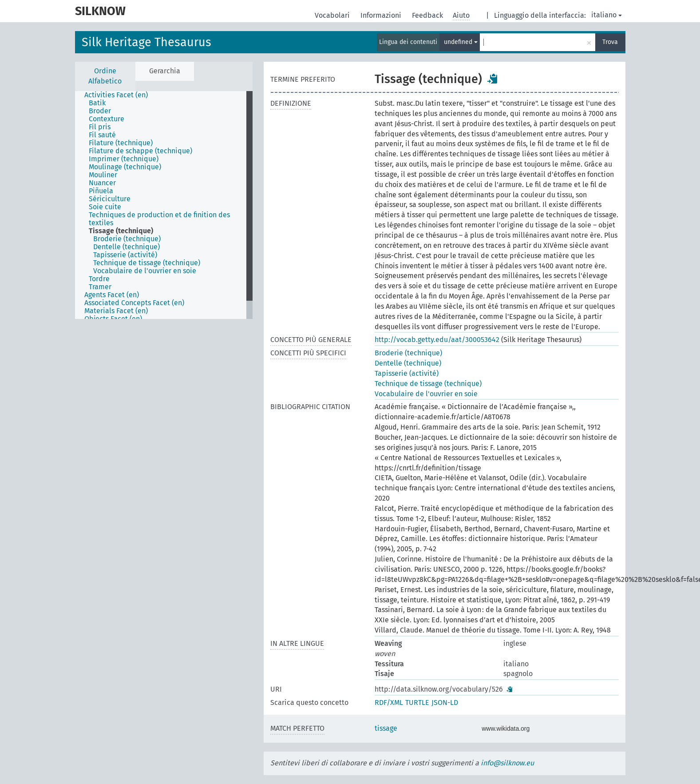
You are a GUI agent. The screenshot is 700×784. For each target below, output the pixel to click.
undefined (461, 42)
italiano (607, 15)
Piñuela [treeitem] (101, 191)
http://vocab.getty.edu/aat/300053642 (437, 340)
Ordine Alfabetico (105, 76)
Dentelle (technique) (408, 363)
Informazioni (382, 15)
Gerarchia (165, 71)
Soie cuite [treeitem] (105, 207)
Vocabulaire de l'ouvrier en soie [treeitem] (145, 271)
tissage (386, 728)
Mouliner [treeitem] (103, 175)
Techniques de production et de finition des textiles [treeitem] (159, 219)
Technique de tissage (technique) (428, 384)
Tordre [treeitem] (99, 279)
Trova (610, 42)
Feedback (428, 15)
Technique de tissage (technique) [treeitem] (147, 263)
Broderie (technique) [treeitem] (127, 239)
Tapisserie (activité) (407, 373)
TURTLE (417, 702)
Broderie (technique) (408, 353)
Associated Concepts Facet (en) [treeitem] (134, 303)
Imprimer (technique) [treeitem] (124, 159)
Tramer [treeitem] (100, 287)
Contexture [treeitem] (107, 119)
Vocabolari (333, 15)
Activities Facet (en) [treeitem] (116, 95)
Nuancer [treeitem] (102, 183)
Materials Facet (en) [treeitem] (116, 311)
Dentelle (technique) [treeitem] (127, 247)
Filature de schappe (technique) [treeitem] (140, 151)
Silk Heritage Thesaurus (146, 42)
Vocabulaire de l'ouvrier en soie (426, 394)
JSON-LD (445, 702)
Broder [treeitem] (100, 111)
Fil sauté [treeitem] (102, 135)
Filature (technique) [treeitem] (121, 143)
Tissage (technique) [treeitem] (121, 231)
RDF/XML (389, 702)
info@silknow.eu (507, 763)
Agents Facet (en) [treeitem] (112, 295)
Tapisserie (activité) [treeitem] (125, 255)
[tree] (164, 205)
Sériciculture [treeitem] (110, 199)
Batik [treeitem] (97, 103)
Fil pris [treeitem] (100, 127)
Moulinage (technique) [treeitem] (125, 167)
